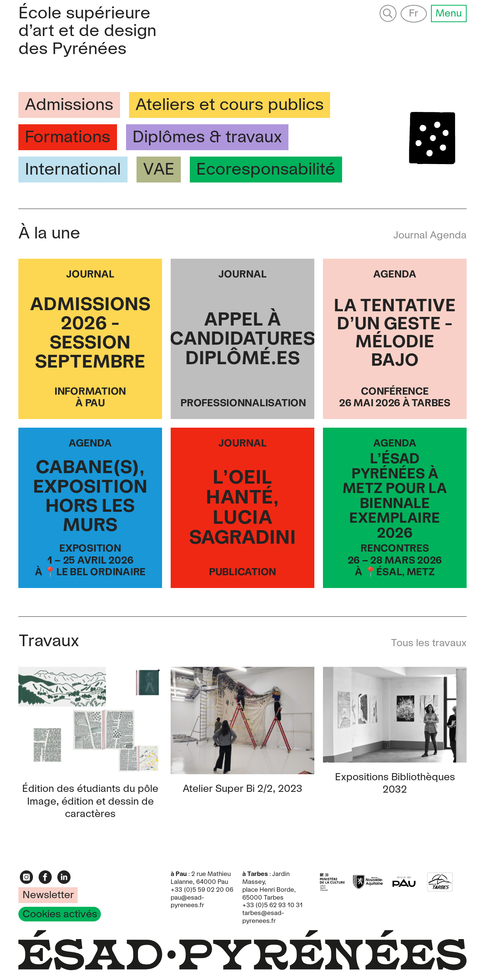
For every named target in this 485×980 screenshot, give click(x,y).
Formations (68, 138)
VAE (159, 170)
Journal (411, 235)
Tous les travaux (429, 643)
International (73, 170)
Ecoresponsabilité (266, 170)
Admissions (69, 105)
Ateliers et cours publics (230, 105)
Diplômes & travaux (207, 138)
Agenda (448, 235)
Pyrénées (87, 32)
